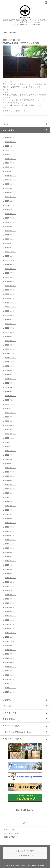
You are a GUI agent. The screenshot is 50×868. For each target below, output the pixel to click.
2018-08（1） (11, 510)
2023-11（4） (11, 256)
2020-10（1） (11, 413)
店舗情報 (7, 700)
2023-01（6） (11, 298)
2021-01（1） (11, 400)
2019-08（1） (11, 459)
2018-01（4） (11, 535)
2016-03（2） (11, 620)
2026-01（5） (11, 146)
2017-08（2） (11, 552)
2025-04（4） (11, 184)
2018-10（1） (11, 502)
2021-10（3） (11, 362)
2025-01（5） (11, 197)
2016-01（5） (11, 629)
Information (9, 130)
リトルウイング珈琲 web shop (17, 732)
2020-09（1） (11, 417)
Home (6, 124)
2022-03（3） (11, 341)
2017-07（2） (11, 557)
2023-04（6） (11, 286)
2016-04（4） (11, 616)
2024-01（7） (11, 248)
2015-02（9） (11, 675)
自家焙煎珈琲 (9, 719)
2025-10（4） (11, 159)
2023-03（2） (11, 290)
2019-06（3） (11, 468)
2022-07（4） (11, 324)
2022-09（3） (11, 315)
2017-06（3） (11, 561)
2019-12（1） (11, 442)
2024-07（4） (11, 222)
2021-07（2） (11, 375)
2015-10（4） (11, 641)
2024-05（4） (11, 231)
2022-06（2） (11, 328)
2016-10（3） (11, 590)
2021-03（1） (11, 392)
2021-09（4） (11, 366)
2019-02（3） (11, 485)
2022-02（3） (11, 345)
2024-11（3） (11, 205)
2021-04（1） (11, 387)
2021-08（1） (11, 370)
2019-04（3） (11, 476)
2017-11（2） (11, 544)
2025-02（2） (11, 193)
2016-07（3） (11, 603)
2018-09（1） (11, 506)
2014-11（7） (11, 688)
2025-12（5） (11, 150)
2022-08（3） (11, 320)
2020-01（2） (11, 438)
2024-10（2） (11, 210)
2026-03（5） (11, 138)
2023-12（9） (11, 252)
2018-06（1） (11, 519)
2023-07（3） (11, 273)
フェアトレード (10, 713)
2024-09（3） (11, 214)
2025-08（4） (11, 167)
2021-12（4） (11, 353)
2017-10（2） (11, 548)
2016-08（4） (11, 599)
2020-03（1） (11, 434)
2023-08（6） (11, 269)
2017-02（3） (11, 574)
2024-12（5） (11, 201)
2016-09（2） (11, 595)
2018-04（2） (11, 527)
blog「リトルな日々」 (13, 739)
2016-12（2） (11, 582)
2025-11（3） (11, 154)
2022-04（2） (11, 337)
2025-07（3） (11, 171)
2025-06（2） (11, 176)
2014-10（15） (11, 692)
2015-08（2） (11, 650)
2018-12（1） (11, 493)
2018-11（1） (11, 497)
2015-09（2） (11, 646)
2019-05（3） (11, 472)
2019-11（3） (11, 447)
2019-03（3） (11, 480)
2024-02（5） (11, 243)
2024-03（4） (11, 239)
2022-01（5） (11, 349)
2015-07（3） (11, 654)
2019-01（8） (11, 489)
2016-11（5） (11, 586)
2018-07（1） (11, 514)
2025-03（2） (11, 188)
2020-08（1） (11, 421)
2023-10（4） (11, 260)
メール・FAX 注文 (11, 726)
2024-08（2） (11, 218)
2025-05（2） (11, 180)
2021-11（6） (11, 358)
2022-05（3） (11, 332)
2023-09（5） (11, 265)
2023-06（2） (11, 277)
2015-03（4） (11, 671)
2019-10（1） (11, 451)
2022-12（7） (11, 303)
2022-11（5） (11, 307)
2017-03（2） (11, 569)
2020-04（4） (11, 430)
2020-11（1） (11, 408)
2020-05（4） (11, 425)
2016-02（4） (11, 624)
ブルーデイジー (10, 706)
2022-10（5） (11, 311)
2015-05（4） (11, 662)
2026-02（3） (11, 142)
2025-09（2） (11, 163)
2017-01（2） (11, 578)
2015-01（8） (11, 679)
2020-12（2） (11, 404)
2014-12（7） (11, 684)
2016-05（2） (11, 612)
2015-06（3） (11, 658)
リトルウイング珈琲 (19, 865)
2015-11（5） (11, 637)
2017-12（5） (11, 540)
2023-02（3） (11, 294)
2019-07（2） (11, 463)
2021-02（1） (11, 396)
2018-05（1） (11, 523)
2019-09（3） (11, 455)
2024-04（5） (11, 235)
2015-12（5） (11, 633)
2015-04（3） (11, 667)
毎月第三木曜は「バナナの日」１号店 (21, 43)
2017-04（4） (11, 565)
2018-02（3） (11, 531)
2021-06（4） (11, 379)
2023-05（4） (11, 281)
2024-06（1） (11, 226)
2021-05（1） (11, 383)
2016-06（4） (11, 607)
